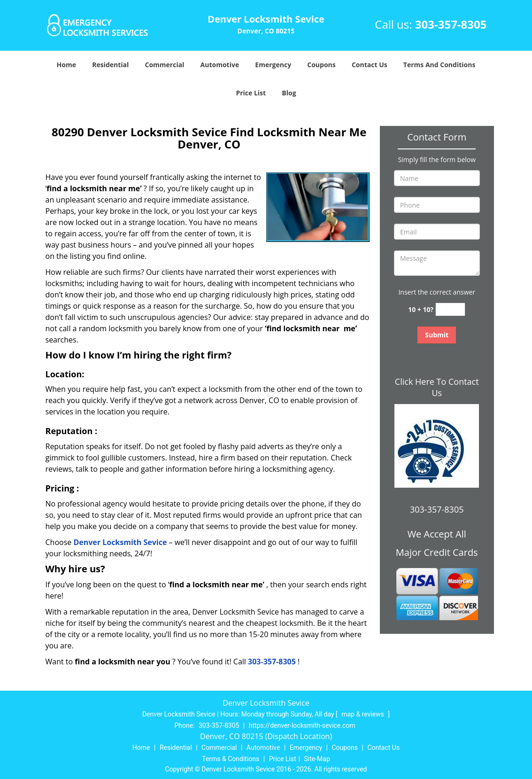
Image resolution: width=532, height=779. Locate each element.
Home (66, 65)
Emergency (273, 65)
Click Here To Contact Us (437, 387)
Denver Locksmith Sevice (120, 542)
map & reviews (363, 714)
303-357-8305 (451, 24)
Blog (289, 93)
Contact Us (370, 65)
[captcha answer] (450, 309)
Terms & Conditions (231, 759)
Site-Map (317, 759)
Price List (251, 93)
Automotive (220, 65)
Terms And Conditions (439, 65)
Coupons (321, 65)
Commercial (164, 65)
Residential (110, 65)
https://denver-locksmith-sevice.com (302, 725)
